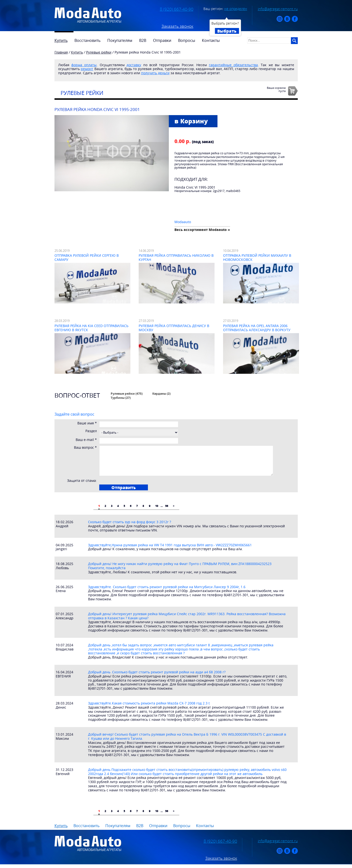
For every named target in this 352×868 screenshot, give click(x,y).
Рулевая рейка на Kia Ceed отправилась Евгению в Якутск (91, 328)
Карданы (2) (161, 393)
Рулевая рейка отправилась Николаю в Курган (176, 257)
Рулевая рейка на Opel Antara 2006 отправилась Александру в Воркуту (257, 328)
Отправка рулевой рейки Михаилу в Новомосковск (257, 257)
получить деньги (155, 73)
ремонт (87, 69)
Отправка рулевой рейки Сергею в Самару (87, 257)
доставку (134, 65)
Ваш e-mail (86, 440)
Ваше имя (87, 423)
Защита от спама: (82, 481)
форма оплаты (84, 65)
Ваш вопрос (85, 448)
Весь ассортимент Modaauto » (202, 230)
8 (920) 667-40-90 (177, 9)
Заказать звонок (177, 26)
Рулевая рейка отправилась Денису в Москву (174, 328)
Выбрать (227, 31)
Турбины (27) (121, 398)
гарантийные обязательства (233, 65)
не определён (236, 9)
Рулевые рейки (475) (127, 393)
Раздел (91, 431)
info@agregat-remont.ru (278, 9)
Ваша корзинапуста (276, 89)
